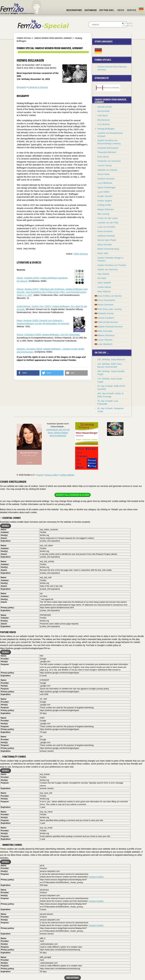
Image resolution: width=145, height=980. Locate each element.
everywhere (127, 23)
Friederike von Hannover (109, 161)
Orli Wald (102, 278)
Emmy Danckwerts (106, 300)
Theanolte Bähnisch (107, 152)
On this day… (107, 10)
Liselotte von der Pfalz (108, 223)
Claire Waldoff (104, 283)
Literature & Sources (38, 87)
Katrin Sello (103, 253)
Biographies (74, 10)
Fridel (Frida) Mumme (108, 322)
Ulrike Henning (81, 254)
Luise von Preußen (106, 227)
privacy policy (52, 475)
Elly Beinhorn (104, 120)
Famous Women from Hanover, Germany (53, 38)
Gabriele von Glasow (107, 170)
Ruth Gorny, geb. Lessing (109, 309)
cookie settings (67, 475)
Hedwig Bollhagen (106, 129)
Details (5, 526)
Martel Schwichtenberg (108, 249)
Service (131, 10)
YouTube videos (8, 632)
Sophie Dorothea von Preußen (112, 265)
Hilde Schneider (105, 331)
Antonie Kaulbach (106, 318)
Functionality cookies (13, 757)
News (121, 10)
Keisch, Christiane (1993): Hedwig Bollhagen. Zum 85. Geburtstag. (48, 335)
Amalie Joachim (105, 196)
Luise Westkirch (105, 344)
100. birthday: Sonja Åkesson (111, 359)
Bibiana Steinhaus (106, 335)
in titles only (127, 26)
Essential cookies (10, 518)
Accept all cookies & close (72, 495)
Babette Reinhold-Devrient (110, 327)
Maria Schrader (105, 245)
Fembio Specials (24, 38)
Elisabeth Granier (106, 313)
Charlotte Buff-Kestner (108, 148)
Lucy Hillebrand (105, 183)
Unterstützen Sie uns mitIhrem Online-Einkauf (58, 433)
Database (91, 10)
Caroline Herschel (106, 179)
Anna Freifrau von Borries (110, 296)
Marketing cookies (11, 845)
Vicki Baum (103, 116)
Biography (22, 87)
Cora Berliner (104, 124)
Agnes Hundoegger (107, 187)
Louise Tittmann (105, 340)
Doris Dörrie (103, 157)
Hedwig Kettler (104, 205)
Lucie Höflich (103, 192)
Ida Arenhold (103, 111)
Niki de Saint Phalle (107, 240)
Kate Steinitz (103, 274)
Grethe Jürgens (105, 201)
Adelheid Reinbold (106, 236)
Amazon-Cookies (96, 877)
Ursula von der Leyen (108, 218)
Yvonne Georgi (104, 165)
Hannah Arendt (104, 107)
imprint (40, 475)
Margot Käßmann (106, 209)
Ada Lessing (103, 214)
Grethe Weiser (104, 287)
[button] (28, 373)
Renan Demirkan (105, 305)
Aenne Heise (103, 174)
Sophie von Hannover (108, 269)
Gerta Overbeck (105, 231)
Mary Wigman (104, 291)
